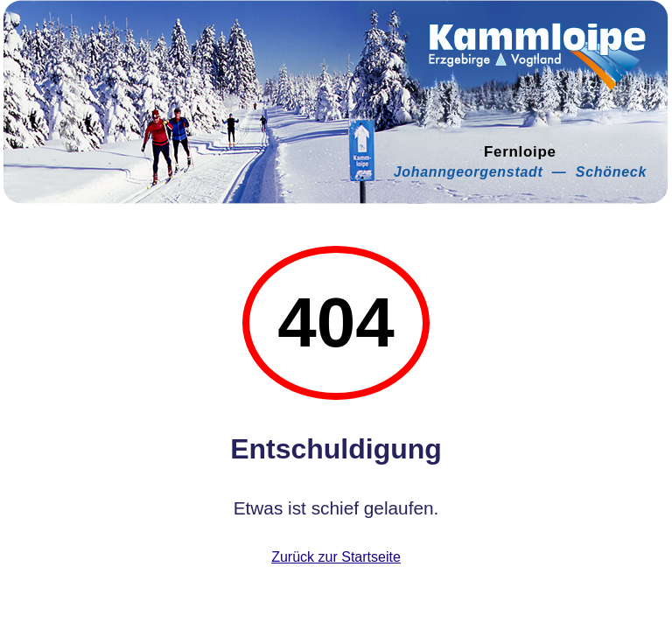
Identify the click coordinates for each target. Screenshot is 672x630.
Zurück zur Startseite (336, 557)
